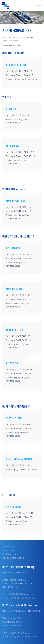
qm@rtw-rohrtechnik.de (25, 469)
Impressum (8, 550)
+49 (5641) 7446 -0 (18, 594)
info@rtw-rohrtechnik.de (25, 79)
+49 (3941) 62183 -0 (18, 633)
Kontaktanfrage (10, 554)
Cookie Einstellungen (13, 558)
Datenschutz (9, 546)
